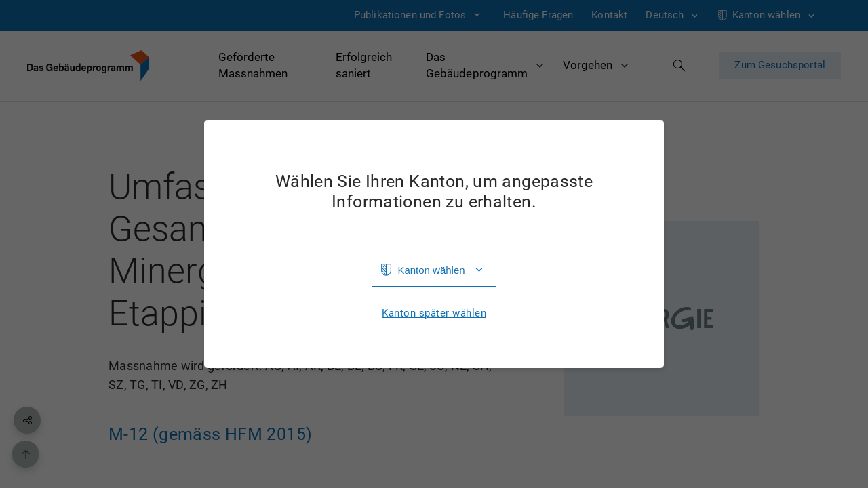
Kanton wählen (431, 270)
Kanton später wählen (434, 313)
